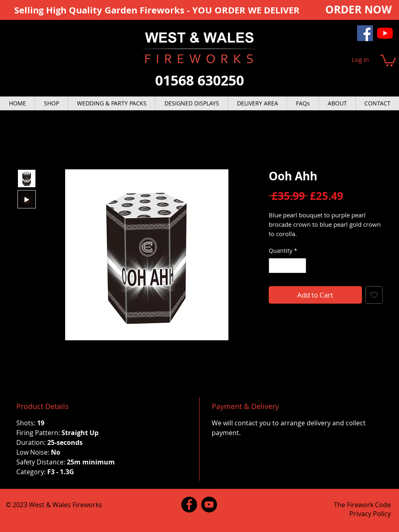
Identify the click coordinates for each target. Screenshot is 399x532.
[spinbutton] (287, 266)
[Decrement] (275, 266)
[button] (388, 60)
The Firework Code (362, 505)
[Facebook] (365, 33)
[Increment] (300, 266)
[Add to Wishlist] (374, 295)
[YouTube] (385, 33)
